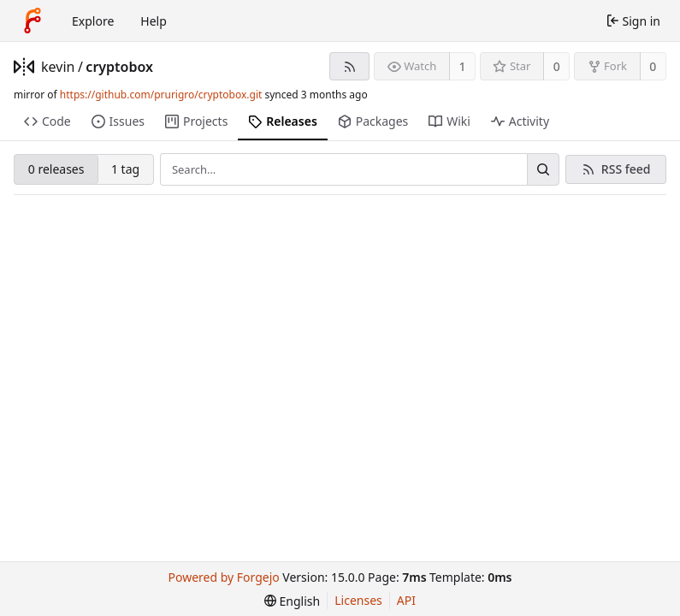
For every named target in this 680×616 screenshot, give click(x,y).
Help (154, 21)
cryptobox (119, 67)
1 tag (125, 169)
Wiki (449, 121)
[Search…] (543, 169)
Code (47, 121)
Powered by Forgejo (224, 577)
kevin (58, 67)
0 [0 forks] (653, 66)
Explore (93, 21)
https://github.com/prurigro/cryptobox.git (161, 95)
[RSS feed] (349, 66)
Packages (373, 121)
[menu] (292, 601)
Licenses (358, 600)
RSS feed (626, 169)
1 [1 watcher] (463, 66)
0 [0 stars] (557, 66)
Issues (118, 121)
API (406, 600)
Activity (520, 121)
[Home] (33, 21)
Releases (282, 121)
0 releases (56, 169)
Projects (196, 121)
